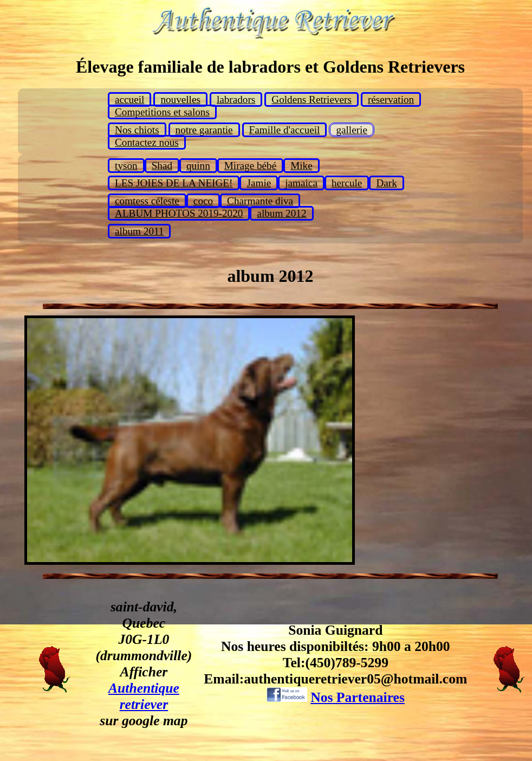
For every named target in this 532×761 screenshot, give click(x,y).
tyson (126, 166)
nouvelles (180, 99)
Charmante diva (260, 201)
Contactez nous (147, 142)
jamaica (301, 183)
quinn (198, 166)
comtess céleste (147, 201)
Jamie (259, 183)
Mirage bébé (250, 166)
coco (203, 201)
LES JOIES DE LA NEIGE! (174, 183)
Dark (386, 183)
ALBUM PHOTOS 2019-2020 (179, 213)
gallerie (352, 130)
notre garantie (204, 130)
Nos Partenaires (358, 697)
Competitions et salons (162, 112)
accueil (129, 99)
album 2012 (281, 213)
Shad (162, 166)
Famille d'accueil (285, 130)
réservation (391, 99)
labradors (236, 99)
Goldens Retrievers (312, 99)
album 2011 (139, 231)
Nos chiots (137, 130)
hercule (347, 183)
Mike (301, 166)
